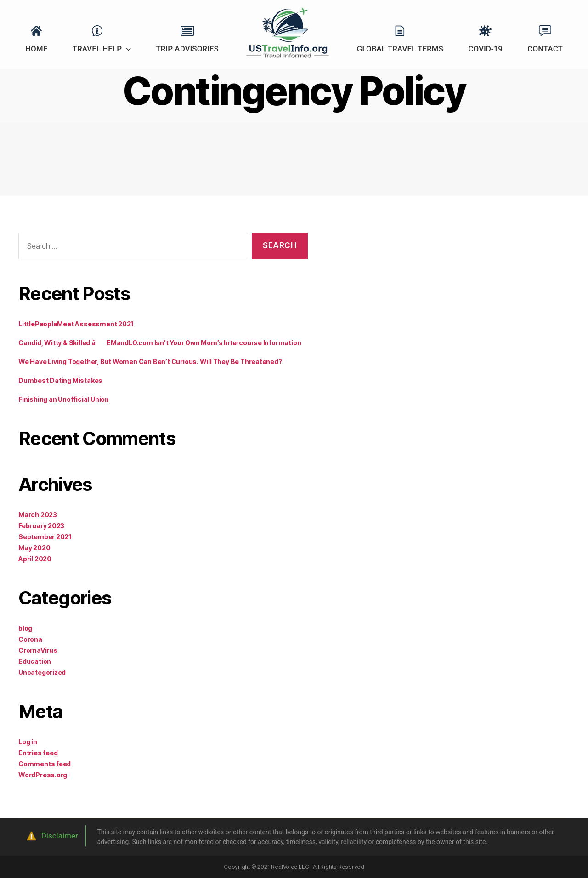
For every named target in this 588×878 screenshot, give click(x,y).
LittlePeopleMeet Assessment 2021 (76, 324)
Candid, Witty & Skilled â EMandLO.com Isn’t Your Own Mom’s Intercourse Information (160, 343)
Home (36, 49)
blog (25, 628)
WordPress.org (43, 775)
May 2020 (34, 548)
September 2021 (45, 537)
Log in (28, 742)
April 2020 (35, 559)
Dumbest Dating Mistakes (60, 380)
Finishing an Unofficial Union (64, 399)
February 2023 (41, 526)
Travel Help (97, 49)
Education (35, 661)
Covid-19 (485, 49)
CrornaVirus (38, 650)
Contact (545, 49)
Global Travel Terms (400, 49)
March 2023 (38, 515)
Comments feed (45, 764)
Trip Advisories (187, 49)
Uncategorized (42, 672)
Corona (30, 639)
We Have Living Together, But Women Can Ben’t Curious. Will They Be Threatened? (150, 362)
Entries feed (38, 753)
